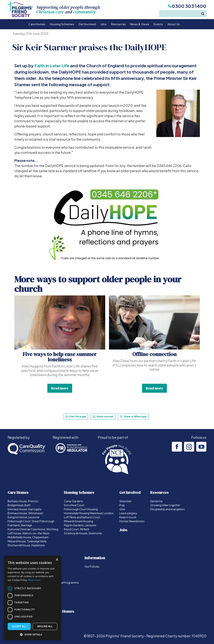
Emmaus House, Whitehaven (25, 513)
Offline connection (154, 354)
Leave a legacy (128, 513)
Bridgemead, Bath (19, 505)
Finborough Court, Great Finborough (31, 521)
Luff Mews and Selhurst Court (82, 517)
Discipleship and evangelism (168, 509)
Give (122, 509)
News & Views (140, 24)
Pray (122, 505)
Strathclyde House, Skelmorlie (83, 533)
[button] (32, 634)
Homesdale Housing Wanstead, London (89, 513)
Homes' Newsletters (132, 521)
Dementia (156, 501)
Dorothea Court (74, 505)
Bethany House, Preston (23, 501)
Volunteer (125, 501)
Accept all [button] (19, 626)
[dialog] (32, 598)
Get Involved (87, 24)
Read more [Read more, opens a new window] (34, 580)
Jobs (103, 24)
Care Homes (37, 24)
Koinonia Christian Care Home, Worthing (33, 529)
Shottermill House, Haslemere (26, 545)
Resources (118, 24)
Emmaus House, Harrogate (25, 509)
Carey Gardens (73, 501)
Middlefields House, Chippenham (28, 537)
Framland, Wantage (20, 525)
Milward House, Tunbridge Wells (27, 541)
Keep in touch (128, 517)
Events (158, 24)
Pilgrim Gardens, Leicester (80, 525)
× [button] (57, 560)
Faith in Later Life (52, 66)
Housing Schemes (62, 24)
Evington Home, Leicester (24, 517)
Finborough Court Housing (81, 509)
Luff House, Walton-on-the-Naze (29, 533)
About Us (174, 24)
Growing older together (165, 505)
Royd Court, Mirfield (76, 529)
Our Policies (92, 566)
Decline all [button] (45, 626)
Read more (60, 388)
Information (95, 558)
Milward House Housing (78, 521)
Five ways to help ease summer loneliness (60, 357)
